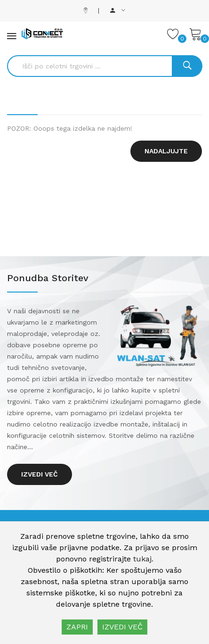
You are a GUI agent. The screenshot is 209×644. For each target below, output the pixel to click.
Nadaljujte (166, 151)
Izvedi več (40, 474)
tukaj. (143, 559)
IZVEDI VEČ (122, 627)
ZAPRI (77, 627)
